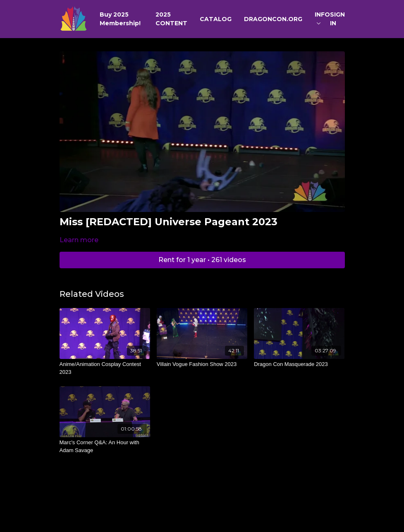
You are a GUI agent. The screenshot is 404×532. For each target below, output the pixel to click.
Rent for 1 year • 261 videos (202, 260)
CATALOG (216, 19)
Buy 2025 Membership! (120, 19)
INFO (322, 18)
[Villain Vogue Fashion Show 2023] (202, 364)
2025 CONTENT (171, 19)
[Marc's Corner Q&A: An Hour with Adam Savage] (105, 447)
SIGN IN (337, 19)
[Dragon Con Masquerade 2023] (299, 364)
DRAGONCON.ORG (273, 19)
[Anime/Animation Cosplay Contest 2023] (105, 368)
